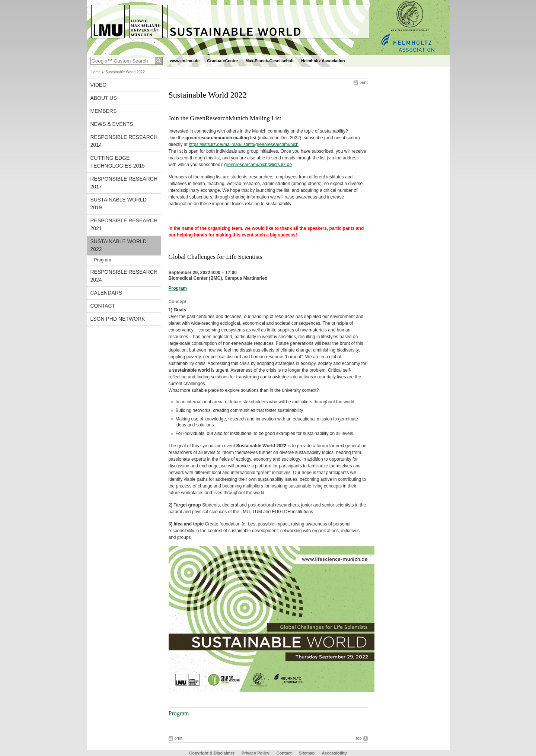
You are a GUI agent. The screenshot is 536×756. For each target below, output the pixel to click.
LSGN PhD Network (118, 319)
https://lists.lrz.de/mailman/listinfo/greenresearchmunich (244, 144)
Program (103, 260)
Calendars (106, 293)
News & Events (112, 124)
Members (104, 111)
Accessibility (334, 753)
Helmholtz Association (323, 61)
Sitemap (307, 753)
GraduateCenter (222, 61)
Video (99, 85)
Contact (103, 306)
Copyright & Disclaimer (212, 753)
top (359, 738)
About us (104, 98)
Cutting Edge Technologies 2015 (118, 162)
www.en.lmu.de (185, 61)
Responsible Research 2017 (124, 183)
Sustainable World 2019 (119, 204)
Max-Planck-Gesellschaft (269, 61)
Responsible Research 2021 (124, 224)
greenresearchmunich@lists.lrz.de (258, 165)
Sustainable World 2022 (119, 245)
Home (96, 72)
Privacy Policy (256, 753)
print (363, 82)
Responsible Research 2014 (124, 141)
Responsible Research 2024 (124, 276)
